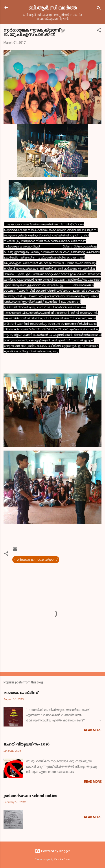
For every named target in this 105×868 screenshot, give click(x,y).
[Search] (99, 9)
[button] (99, 31)
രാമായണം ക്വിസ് (21, 693)
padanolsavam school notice (30, 795)
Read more (93, 730)
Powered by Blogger (52, 851)
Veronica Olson (62, 860)
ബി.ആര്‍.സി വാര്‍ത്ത (52, 7)
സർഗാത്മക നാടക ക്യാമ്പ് (36, 560)
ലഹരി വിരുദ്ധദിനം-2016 (27, 744)
